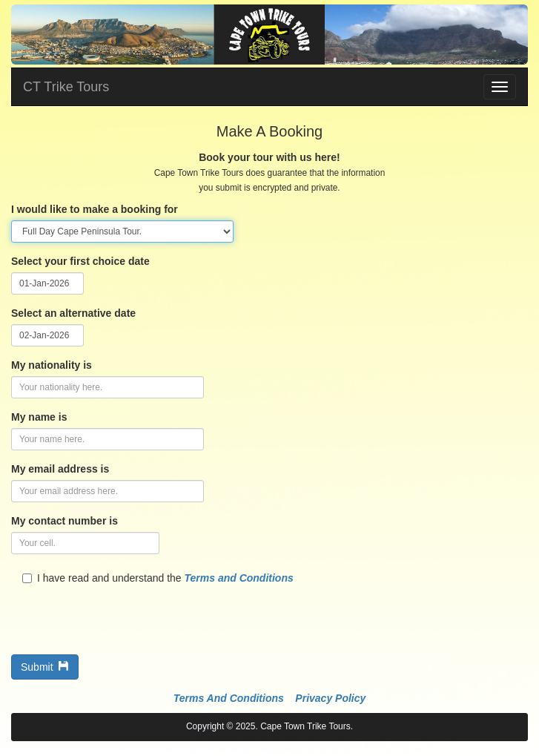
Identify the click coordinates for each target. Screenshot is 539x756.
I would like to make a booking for (95, 209)
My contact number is (65, 521)
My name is (39, 417)
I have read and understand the (158, 578)
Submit (45, 667)
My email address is (60, 469)
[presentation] (124, 614)
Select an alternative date (73, 313)
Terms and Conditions (238, 578)
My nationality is (52, 365)
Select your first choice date (80, 261)
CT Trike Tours (66, 87)
